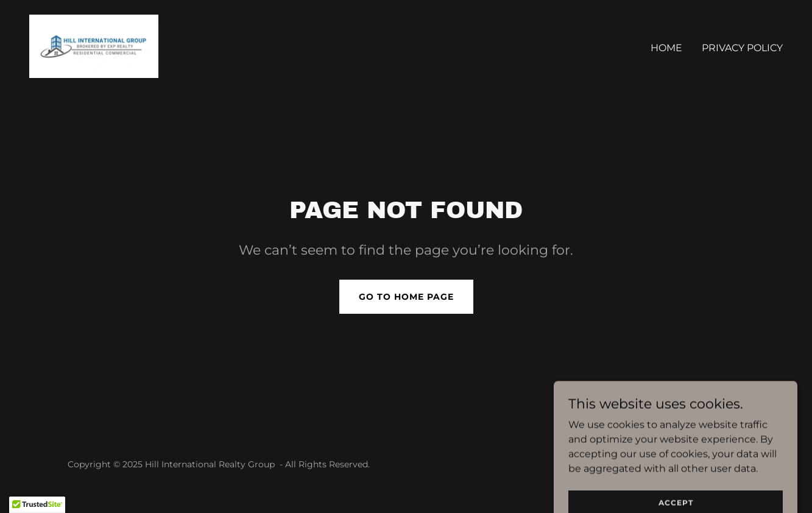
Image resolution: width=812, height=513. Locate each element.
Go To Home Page (406, 297)
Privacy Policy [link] (742, 48)
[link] (94, 45)
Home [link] (666, 48)
